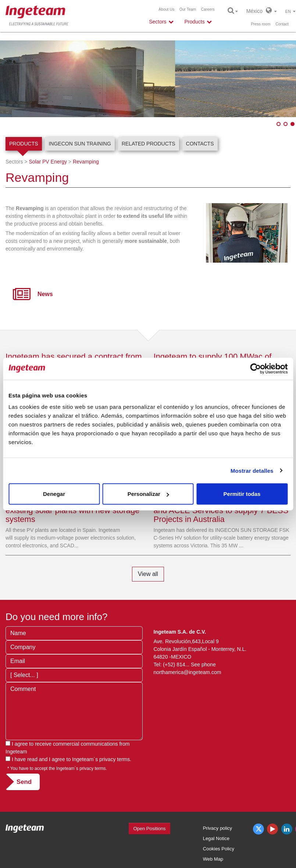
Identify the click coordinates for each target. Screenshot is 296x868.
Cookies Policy (219, 849)
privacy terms (115, 759)
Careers (208, 9)
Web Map (213, 859)
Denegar (54, 494)
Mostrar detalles (252, 470)
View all (148, 574)
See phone (203, 664)
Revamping (86, 162)
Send (24, 782)
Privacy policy (217, 828)
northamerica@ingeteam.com (188, 672)
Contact (282, 24)
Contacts (200, 144)
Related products (149, 144)
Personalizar (148, 494)
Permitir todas (242, 494)
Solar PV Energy (48, 162)
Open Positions (149, 829)
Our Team (188, 9)
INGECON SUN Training (80, 144)
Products (24, 144)
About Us (166, 9)
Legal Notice (216, 838)
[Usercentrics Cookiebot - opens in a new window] (255, 368)
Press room (261, 24)
